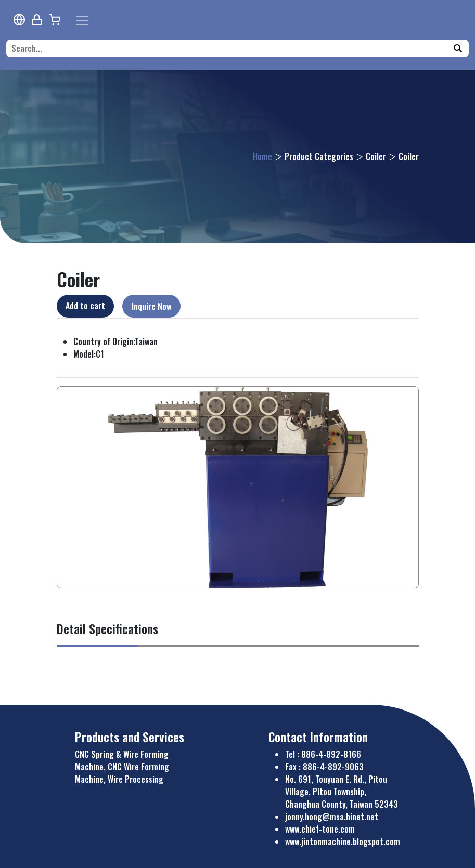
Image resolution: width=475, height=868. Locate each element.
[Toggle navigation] (82, 21)
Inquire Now (151, 306)
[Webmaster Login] (37, 20)
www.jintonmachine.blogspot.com (343, 841)
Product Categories (319, 156)
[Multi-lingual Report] (19, 20)
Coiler (376, 156)
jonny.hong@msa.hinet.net (332, 817)
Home (262, 156)
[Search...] (231, 48)
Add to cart (85, 306)
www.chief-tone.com (320, 829)
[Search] (458, 48)
